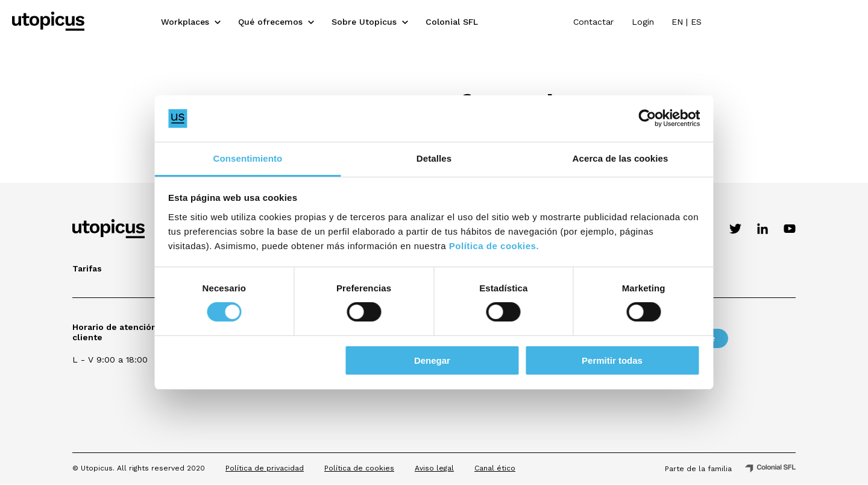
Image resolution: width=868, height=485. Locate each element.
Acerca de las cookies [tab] (615, 158)
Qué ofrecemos (348, 21)
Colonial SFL (529, 21)
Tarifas (87, 268)
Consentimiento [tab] (253, 158)
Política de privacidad (265, 468)
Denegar (432, 360)
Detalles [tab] (434, 158)
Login (785, 21)
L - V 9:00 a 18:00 (110, 360)
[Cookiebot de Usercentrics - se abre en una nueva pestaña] (639, 118)
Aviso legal (434, 468)
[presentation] (621, 405)
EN (819, 21)
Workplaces (262, 21)
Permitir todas (607, 360)
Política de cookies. (502, 246)
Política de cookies (359, 468)
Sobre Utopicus (441, 21)
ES (838, 21)
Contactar (735, 21)
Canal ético (495, 468)
